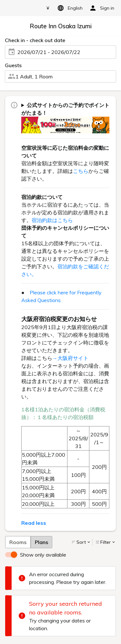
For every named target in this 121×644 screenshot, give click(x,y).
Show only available (43, 555)
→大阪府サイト (70, 358)
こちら (81, 171)
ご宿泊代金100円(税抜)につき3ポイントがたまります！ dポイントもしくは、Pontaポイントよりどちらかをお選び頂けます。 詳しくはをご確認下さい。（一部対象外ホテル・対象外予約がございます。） (65, 117)
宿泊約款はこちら (52, 220)
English (69, 8)
